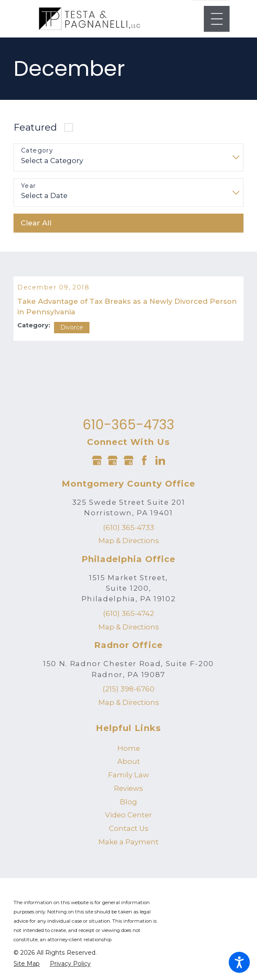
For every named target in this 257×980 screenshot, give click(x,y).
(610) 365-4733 (128, 533)
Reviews (128, 794)
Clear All (36, 223)
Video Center (128, 821)
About (129, 767)
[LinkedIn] (160, 466)
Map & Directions (129, 546)
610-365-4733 (128, 431)
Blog (128, 808)
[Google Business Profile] (97, 466)
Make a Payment (128, 848)
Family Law (128, 781)
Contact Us (129, 834)
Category (37, 151)
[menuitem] (128, 755)
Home (129, 754)
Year (29, 186)
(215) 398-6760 (128, 695)
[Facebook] (144, 466)
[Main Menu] (217, 19)
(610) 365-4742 (128, 619)
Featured (35, 127)
